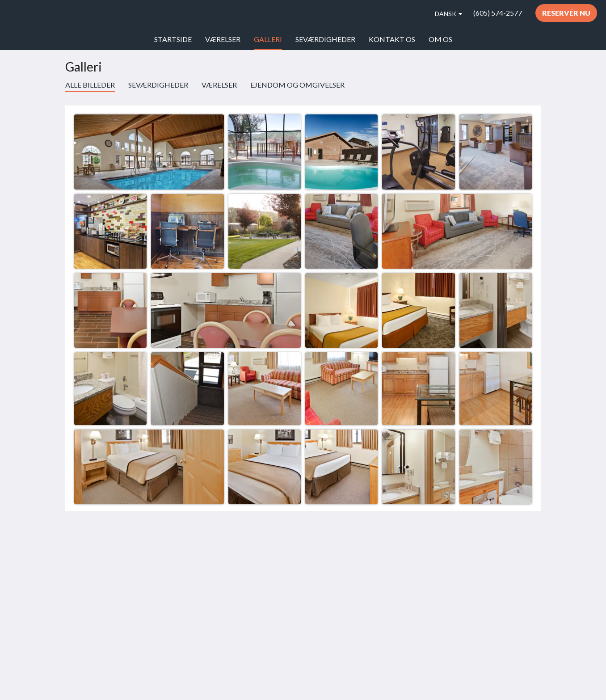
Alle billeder (90, 85)
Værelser (219, 85)
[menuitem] (173, 39)
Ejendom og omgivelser (297, 85)
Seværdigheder (158, 85)
